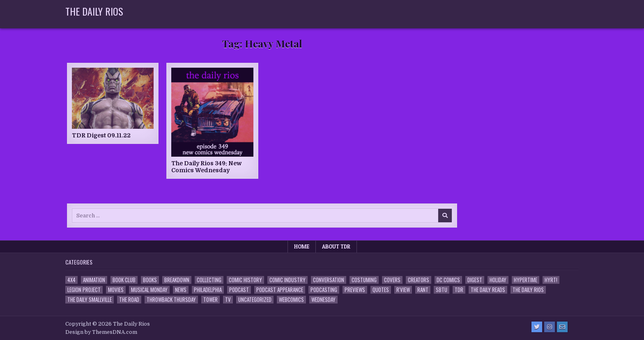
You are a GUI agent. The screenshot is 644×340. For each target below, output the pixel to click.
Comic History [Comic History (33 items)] (245, 280)
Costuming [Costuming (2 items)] (364, 280)
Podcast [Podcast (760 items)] (239, 290)
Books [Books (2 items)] (150, 280)
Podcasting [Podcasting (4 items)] (324, 290)
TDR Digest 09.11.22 (101, 135)
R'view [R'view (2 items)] (403, 290)
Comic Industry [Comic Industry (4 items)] (287, 280)
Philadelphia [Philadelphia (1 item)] (208, 290)
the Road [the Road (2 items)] (129, 300)
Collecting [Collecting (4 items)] (209, 280)
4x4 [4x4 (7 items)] (71, 280)
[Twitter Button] (537, 327)
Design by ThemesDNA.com (101, 332)
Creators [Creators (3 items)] (419, 280)
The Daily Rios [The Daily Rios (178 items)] (528, 290)
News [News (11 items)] (181, 290)
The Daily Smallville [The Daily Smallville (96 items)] (90, 300)
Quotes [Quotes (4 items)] (381, 290)
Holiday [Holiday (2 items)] (498, 280)
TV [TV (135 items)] (228, 300)
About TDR (336, 246)
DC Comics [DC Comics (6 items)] (448, 280)
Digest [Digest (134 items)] (475, 280)
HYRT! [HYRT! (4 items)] (551, 280)
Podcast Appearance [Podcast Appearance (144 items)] (280, 290)
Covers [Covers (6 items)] (392, 280)
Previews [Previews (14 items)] (355, 290)
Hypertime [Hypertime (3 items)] (526, 280)
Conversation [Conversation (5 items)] (329, 280)
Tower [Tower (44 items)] (210, 300)
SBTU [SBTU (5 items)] (442, 290)
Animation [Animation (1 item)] (94, 280)
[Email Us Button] (562, 327)
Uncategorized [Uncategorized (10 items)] (255, 300)
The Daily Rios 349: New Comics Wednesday (206, 167)
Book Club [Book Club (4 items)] (124, 280)
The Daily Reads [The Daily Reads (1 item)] (488, 290)
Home (302, 246)
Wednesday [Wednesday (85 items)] (323, 300)
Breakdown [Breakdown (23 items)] (177, 280)
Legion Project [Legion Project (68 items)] (84, 290)
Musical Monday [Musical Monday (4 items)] (149, 290)
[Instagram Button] (550, 327)
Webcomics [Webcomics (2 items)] (291, 300)
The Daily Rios (94, 11)
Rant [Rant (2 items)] (423, 290)
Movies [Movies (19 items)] (116, 290)
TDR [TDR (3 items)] (459, 290)
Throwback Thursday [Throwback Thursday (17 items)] (171, 300)
